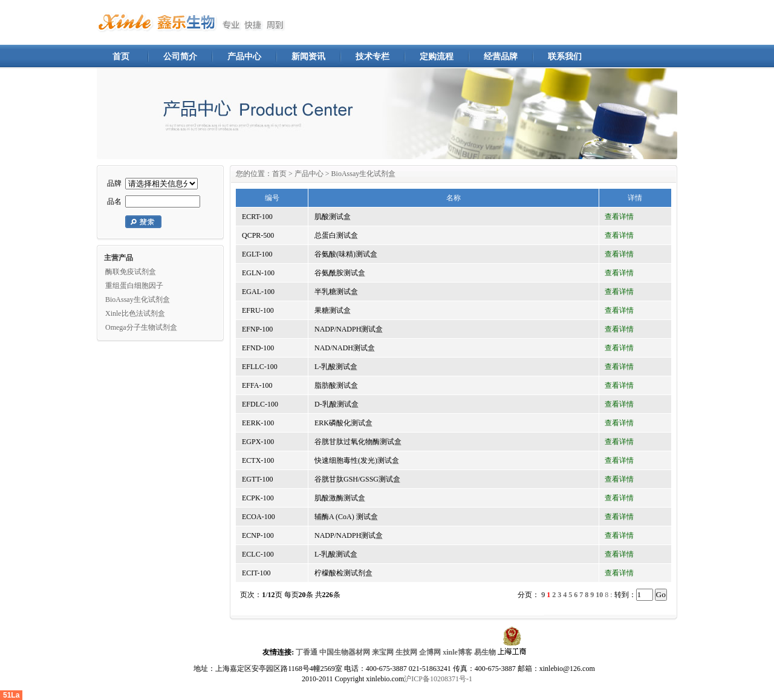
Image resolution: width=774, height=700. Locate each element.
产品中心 (244, 57)
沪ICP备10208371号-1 (438, 679)
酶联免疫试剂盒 (131, 272)
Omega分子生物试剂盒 (141, 327)
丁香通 (307, 652)
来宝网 (383, 652)
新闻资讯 (308, 57)
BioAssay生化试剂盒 (138, 299)
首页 (121, 57)
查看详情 (619, 217)
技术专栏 (372, 57)
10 (599, 595)
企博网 (430, 652)
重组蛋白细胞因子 (134, 286)
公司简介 (180, 57)
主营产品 (119, 258)
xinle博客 (457, 652)
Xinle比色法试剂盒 (135, 313)
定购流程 (437, 57)
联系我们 (565, 57)
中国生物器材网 (345, 652)
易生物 (485, 652)
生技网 (406, 652)
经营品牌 (501, 57)
